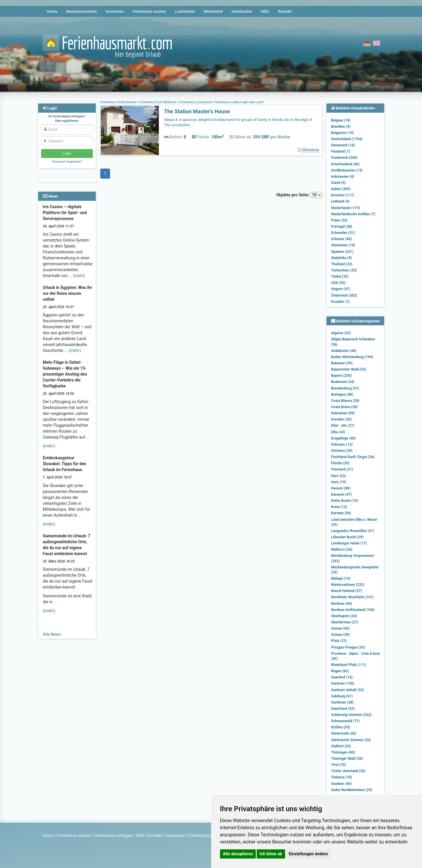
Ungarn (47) (341, 289)
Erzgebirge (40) (343, 438)
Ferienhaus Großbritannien (119, 102)
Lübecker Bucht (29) (347, 537)
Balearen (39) (342, 363)
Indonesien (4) (343, 177)
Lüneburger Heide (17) (349, 543)
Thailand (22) (342, 264)
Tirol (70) (339, 765)
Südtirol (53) (341, 746)
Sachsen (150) (343, 683)
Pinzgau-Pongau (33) (348, 647)
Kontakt (285, 11)
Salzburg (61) (342, 696)
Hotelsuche (242, 11)
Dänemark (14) (343, 145)
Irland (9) (338, 183)
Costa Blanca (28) (345, 401)
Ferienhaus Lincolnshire (195, 102)
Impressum (175, 835)
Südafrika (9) (342, 258)
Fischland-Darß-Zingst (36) (353, 457)
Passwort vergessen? (67, 162)
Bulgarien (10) (343, 133)
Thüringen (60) (343, 752)
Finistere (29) (342, 451)
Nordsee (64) (342, 604)
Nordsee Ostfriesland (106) (353, 610)
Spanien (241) (342, 252)
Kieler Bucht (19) (345, 501)
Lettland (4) (340, 201)
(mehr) (79, 276)
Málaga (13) (341, 578)
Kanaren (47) (342, 494)
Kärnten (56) (341, 513)
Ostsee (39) (341, 635)
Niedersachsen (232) (348, 585)
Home (52, 11)
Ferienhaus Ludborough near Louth (239, 102)
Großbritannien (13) (347, 170)
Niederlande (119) (346, 208)
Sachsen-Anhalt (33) (348, 690)
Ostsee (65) (341, 628)
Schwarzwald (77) (345, 721)
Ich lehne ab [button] (271, 854)
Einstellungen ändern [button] (308, 854)
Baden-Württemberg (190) (352, 357)
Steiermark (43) (344, 733)
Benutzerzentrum (82, 11)
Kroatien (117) (343, 195)
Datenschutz (201, 835)
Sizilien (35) (341, 727)
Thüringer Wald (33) (347, 759)
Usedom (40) (342, 784)
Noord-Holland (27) (347, 591)
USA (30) (338, 283)
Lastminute (185, 11)
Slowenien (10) (343, 245)
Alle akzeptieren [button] (238, 854)
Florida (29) (340, 463)
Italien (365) (341, 189)
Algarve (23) (341, 333)
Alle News (52, 634)
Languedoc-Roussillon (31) (353, 531)
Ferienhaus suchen (149, 11)
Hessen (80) (341, 488)
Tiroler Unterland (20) (348, 771)
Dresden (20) (342, 419)
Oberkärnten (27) (345, 622)
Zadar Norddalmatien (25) (352, 790)
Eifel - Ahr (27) (343, 426)
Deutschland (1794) (347, 139)
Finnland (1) (341, 151)
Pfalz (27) (339, 641)
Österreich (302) (344, 295)
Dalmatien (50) (343, 413)
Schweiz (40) (342, 239)
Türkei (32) (340, 277)
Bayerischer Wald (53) (349, 369)
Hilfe (265, 11)
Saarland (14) (342, 677)
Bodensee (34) (343, 382)
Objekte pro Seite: (299, 195)
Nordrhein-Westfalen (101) (353, 597)
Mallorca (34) (342, 549)
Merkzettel (213, 11)
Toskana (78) (342, 777)
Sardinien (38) (342, 702)
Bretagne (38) (342, 395)
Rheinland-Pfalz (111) (349, 665)
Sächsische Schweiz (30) (351, 740)
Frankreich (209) (344, 158)
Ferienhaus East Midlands (158, 102)
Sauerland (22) (343, 709)
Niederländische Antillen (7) (353, 214)
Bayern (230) (342, 376)
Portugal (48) (342, 227)
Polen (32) (339, 220)
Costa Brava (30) (345, 407)
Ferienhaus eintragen (114, 835)
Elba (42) (338, 432)
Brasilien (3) (341, 127)
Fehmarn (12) (342, 444)
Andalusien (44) (344, 351)
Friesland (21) (342, 469)
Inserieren (115, 11)
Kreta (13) (339, 507)
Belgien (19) (341, 120)
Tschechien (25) (344, 270)
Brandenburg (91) (345, 388)
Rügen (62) (340, 671)
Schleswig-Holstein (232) (351, 715)
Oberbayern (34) (344, 616)
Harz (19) (339, 482)
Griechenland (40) (346, 164)
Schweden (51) (343, 233)
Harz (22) (339, 476)
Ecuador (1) (340, 302)
